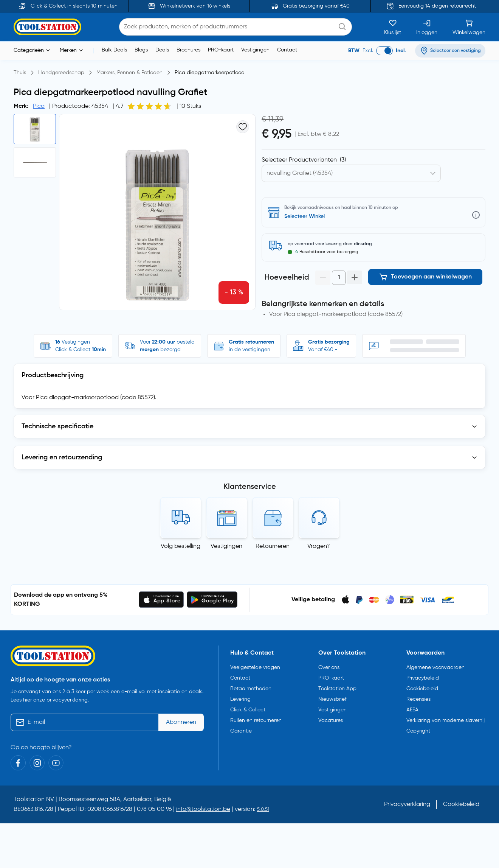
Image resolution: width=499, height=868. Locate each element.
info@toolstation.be (203, 806)
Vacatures (331, 717)
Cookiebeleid (422, 685)
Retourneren (273, 543)
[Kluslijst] (393, 27)
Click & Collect (248, 706)
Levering (240, 695)
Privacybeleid (423, 674)
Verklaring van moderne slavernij (446, 717)
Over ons (329, 664)
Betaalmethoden (251, 685)
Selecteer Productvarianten (304, 160)
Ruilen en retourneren (256, 717)
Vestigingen (255, 50)
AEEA (412, 706)
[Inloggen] (427, 27)
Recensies (418, 695)
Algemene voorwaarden (435, 664)
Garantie (241, 727)
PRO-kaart (221, 50)
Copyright (418, 727)
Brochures (188, 50)
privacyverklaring (67, 697)
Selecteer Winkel (305, 216)
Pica (39, 106)
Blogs (141, 50)
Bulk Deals (114, 50)
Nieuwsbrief (332, 695)
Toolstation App (337, 685)
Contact (287, 50)
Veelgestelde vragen (255, 664)
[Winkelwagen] (469, 27)
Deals (162, 50)
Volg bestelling (181, 543)
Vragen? (319, 543)
